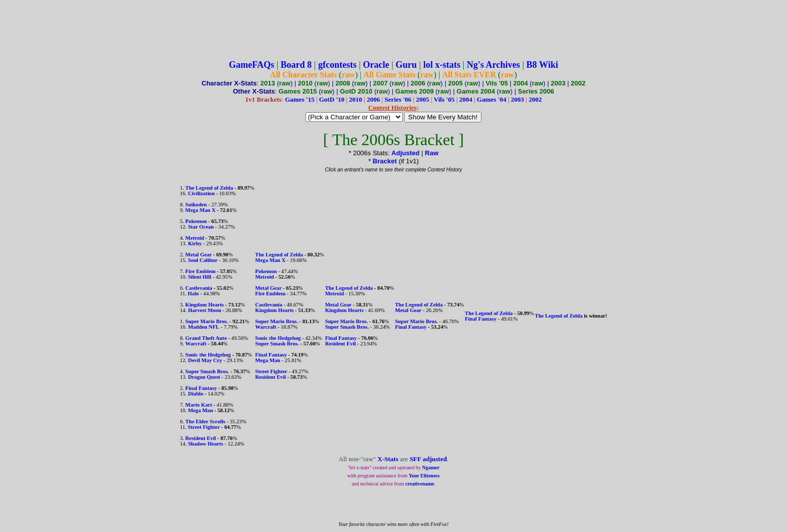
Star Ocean (201, 227)
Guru (406, 65)
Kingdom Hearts (204, 305)
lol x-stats (442, 65)
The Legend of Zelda (209, 188)
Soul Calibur (203, 260)
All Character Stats (303, 75)
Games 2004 (476, 91)
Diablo (196, 394)
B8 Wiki (542, 65)
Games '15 (300, 99)
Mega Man (201, 410)
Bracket (385, 161)
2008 (343, 83)
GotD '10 (332, 99)
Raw (432, 153)
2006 (418, 83)
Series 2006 (536, 91)
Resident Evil (201, 438)
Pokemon (196, 221)
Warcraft (196, 344)
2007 (381, 83)
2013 (268, 83)
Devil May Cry (205, 360)
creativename (420, 484)
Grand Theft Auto (206, 338)
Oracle (376, 65)
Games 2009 (415, 91)
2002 (578, 83)
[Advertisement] (393, 27)
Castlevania (199, 288)
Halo (193, 294)
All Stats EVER (469, 75)
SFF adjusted (428, 459)
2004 (521, 83)
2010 (305, 83)
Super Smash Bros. (207, 371)
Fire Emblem (200, 271)
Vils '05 (497, 83)
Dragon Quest (204, 377)
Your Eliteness (424, 476)
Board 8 (296, 65)
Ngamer (431, 468)
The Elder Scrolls (205, 422)
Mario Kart (199, 405)
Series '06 (398, 99)
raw (348, 75)
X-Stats (388, 459)
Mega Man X (200, 210)
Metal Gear (198, 255)
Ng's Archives (493, 65)
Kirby (195, 243)
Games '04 (492, 99)
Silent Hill (200, 277)
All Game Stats (390, 75)
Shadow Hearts (206, 444)
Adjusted (406, 153)
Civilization (202, 193)
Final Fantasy (201, 388)
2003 (558, 83)
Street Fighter (204, 427)
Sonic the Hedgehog (208, 355)
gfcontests (337, 65)
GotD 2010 (356, 91)
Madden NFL (204, 327)
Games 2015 (298, 91)
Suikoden (196, 205)
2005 (455, 83)
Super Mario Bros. (207, 321)
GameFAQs (252, 65)
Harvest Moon (205, 310)
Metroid (194, 238)
